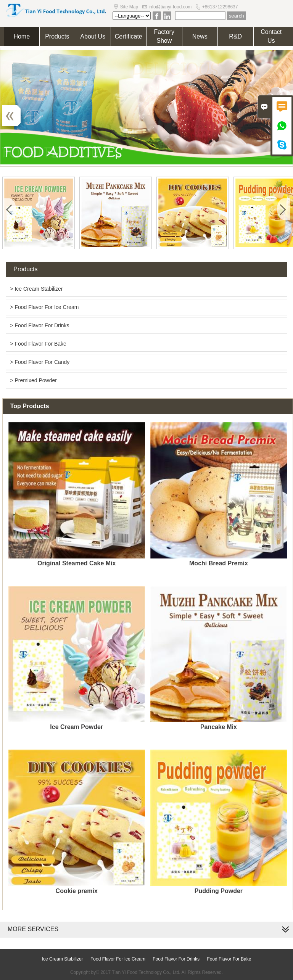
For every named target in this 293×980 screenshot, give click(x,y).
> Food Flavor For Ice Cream (44, 307)
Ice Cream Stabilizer (63, 959)
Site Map (129, 7)
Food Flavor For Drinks (176, 959)
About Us (93, 36)
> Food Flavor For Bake (38, 344)
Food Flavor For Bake (229, 959)
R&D (235, 36)
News (200, 36)
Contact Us (271, 36)
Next (278, 116)
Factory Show (164, 36)
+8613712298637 (220, 7)
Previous (15, 116)
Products (57, 36)
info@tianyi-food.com (170, 7)
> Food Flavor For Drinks (39, 325)
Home (22, 36)
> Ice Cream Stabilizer (36, 289)
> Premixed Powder (33, 380)
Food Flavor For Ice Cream (118, 959)
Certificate (129, 36)
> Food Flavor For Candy (40, 362)
